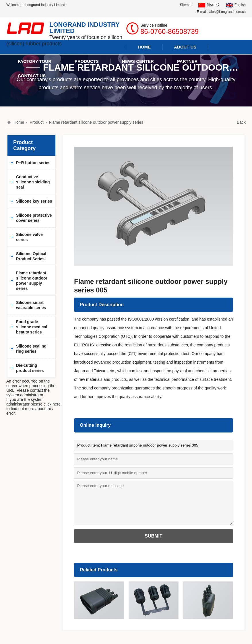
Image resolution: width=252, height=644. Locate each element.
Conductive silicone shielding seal (33, 182)
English (236, 5)
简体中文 (209, 5)
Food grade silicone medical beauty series (32, 327)
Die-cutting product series (30, 368)
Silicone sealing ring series (31, 349)
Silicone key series (34, 201)
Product (36, 122)
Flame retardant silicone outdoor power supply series (96, 122)
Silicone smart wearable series (31, 305)
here (57, 404)
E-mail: (202, 12)
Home (19, 122)
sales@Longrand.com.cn (227, 12)
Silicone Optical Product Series (31, 256)
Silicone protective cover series (34, 218)
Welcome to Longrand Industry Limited (36, 5)
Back (241, 122)
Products (87, 61)
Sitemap (186, 5)
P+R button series (33, 163)
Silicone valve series (29, 237)
